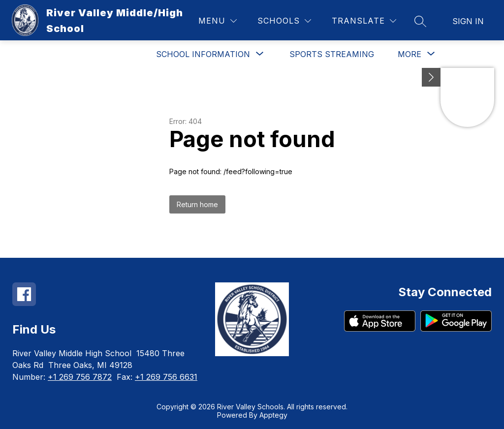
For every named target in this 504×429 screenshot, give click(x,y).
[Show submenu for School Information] (203, 54)
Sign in (468, 21)
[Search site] (420, 21)
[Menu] (218, 21)
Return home (197, 204)
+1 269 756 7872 (80, 377)
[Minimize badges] (431, 77)
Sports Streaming (332, 54)
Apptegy (273, 415)
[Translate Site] (364, 21)
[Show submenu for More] (409, 54)
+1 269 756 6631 (166, 377)
